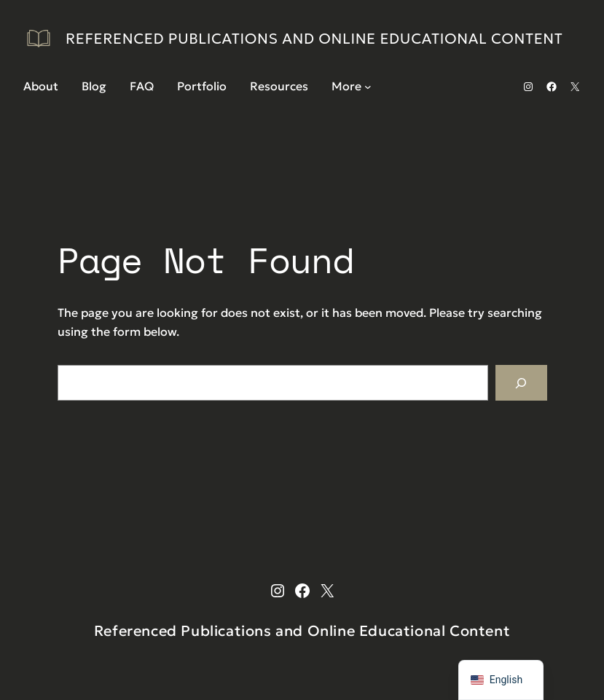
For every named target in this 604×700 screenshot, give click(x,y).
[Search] (521, 383)
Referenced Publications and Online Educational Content (314, 39)
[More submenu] (368, 87)
